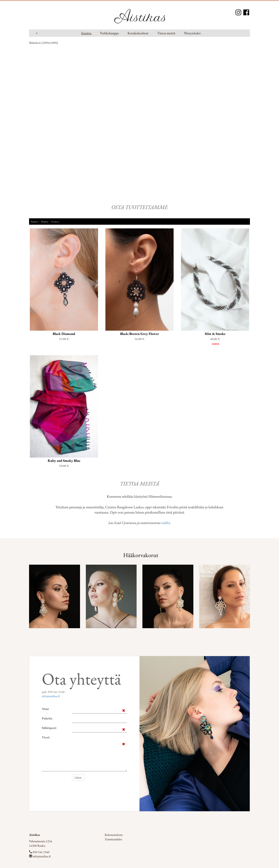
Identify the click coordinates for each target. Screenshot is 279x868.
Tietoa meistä (166, 33)
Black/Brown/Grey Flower (139, 333)
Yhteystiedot (192, 33)
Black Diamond (64, 333)
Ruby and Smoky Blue (64, 460)
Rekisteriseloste (114, 834)
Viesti (46, 737)
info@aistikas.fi (51, 696)
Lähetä (78, 777)
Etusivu (86, 33)
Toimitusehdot (113, 839)
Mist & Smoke (215, 333)
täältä (166, 522)
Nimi (45, 708)
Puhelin (47, 718)
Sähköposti (49, 727)
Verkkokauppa (109, 33)
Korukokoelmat (138, 33)
